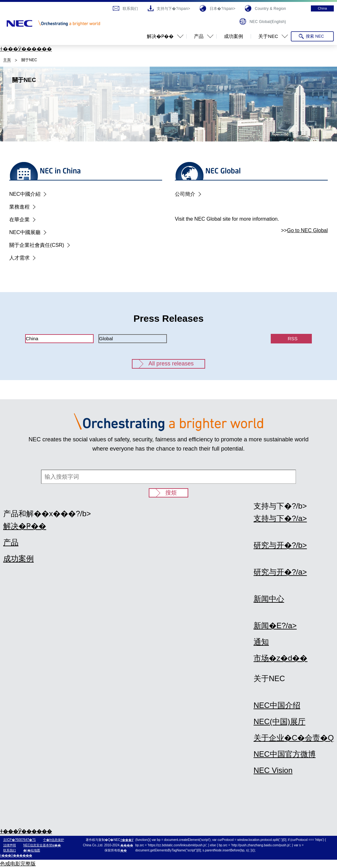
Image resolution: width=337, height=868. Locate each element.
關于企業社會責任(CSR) (37, 245)
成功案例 (18, 559)
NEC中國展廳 (25, 232)
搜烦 (171, 493)
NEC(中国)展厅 (280, 721)
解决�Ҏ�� (25, 526)
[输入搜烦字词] (168, 477)
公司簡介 (185, 194)
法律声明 (10, 845)
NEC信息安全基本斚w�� (42, 845)
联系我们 (10, 850)
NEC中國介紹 (25, 194)
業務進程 (19, 207)
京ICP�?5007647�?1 (19, 840)
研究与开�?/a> (280, 572)
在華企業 (19, 220)
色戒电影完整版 (18, 864)
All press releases (171, 364)
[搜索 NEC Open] (312, 36)
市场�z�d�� (280, 658)
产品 (11, 542)
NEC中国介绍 (277, 705)
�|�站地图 (32, 850)
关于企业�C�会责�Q (294, 738)
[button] (163, 37)
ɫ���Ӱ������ (26, 49)
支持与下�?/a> (280, 518)
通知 (261, 642)
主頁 (7, 60)
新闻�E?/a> (275, 625)
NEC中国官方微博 (285, 754)
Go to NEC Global (307, 230)
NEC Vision (273, 770)
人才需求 (19, 258)
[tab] (59, 339)
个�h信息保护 (54, 840)
